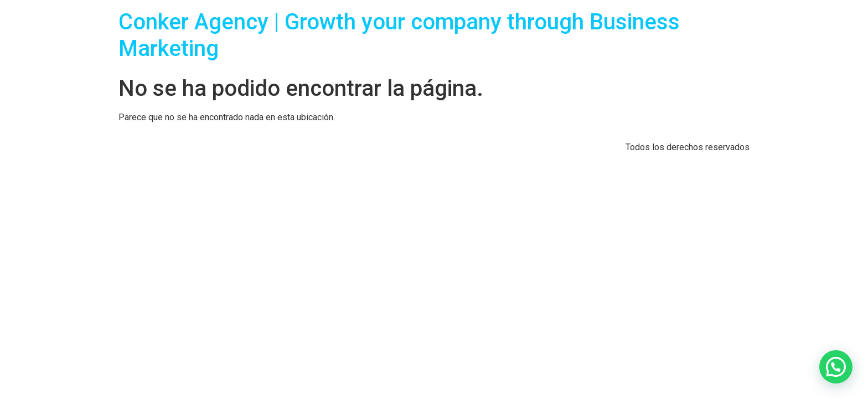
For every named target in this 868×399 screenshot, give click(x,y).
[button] (836, 367)
